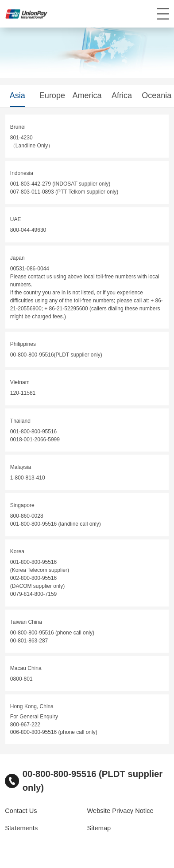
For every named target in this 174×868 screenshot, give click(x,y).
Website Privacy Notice (120, 811)
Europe (52, 95)
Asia (17, 95)
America (87, 95)
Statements (21, 828)
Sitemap (99, 828)
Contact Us (21, 811)
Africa (122, 95)
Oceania (157, 95)
